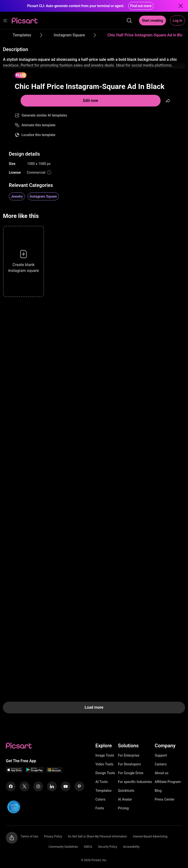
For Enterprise (129, 755)
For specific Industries (135, 782)
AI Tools (102, 782)
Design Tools (105, 773)
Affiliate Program (168, 782)
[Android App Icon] (35, 771)
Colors (100, 799)
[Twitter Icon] (24, 786)
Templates (104, 791)
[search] (129, 21)
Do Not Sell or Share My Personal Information (98, 836)
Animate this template (39, 125)
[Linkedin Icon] (52, 786)
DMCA (88, 847)
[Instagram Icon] (38, 786)
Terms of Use (29, 836)
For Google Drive (131, 773)
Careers (161, 764)
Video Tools (104, 764)
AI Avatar (125, 799)
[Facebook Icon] (11, 786)
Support (161, 755)
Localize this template (38, 135)
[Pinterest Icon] (79, 786)
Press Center (165, 799)
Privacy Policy (53, 836)
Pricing (123, 808)
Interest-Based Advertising (150, 836)
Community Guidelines (63, 847)
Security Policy (108, 847)
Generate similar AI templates (44, 115)
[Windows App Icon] (54, 771)
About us (162, 773)
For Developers (129, 764)
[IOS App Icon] (14, 771)
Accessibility (131, 847)
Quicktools (126, 791)
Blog (158, 791)
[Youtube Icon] (66, 786)
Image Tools (105, 755)
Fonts (100, 808)
